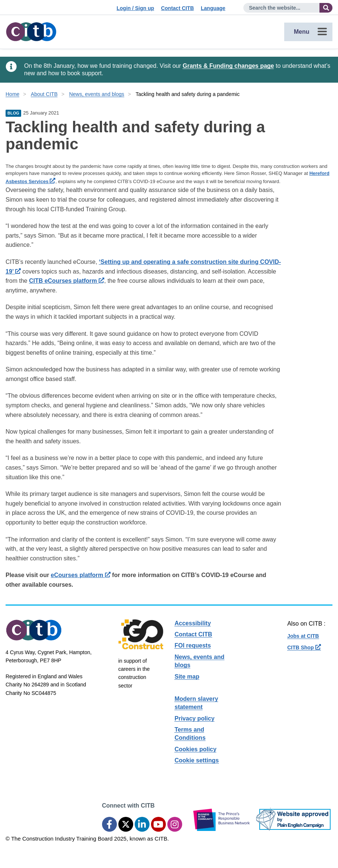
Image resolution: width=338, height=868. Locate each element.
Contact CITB (178, 8)
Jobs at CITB (303, 636)
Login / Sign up (135, 8)
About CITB (44, 94)
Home (12, 94)
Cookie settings (196, 760)
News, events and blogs (97, 94)
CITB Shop (304, 647)
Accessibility (193, 623)
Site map (187, 677)
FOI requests (193, 645)
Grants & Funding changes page (228, 66)
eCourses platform (81, 575)
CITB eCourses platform (67, 281)
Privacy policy (194, 718)
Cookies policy (195, 749)
